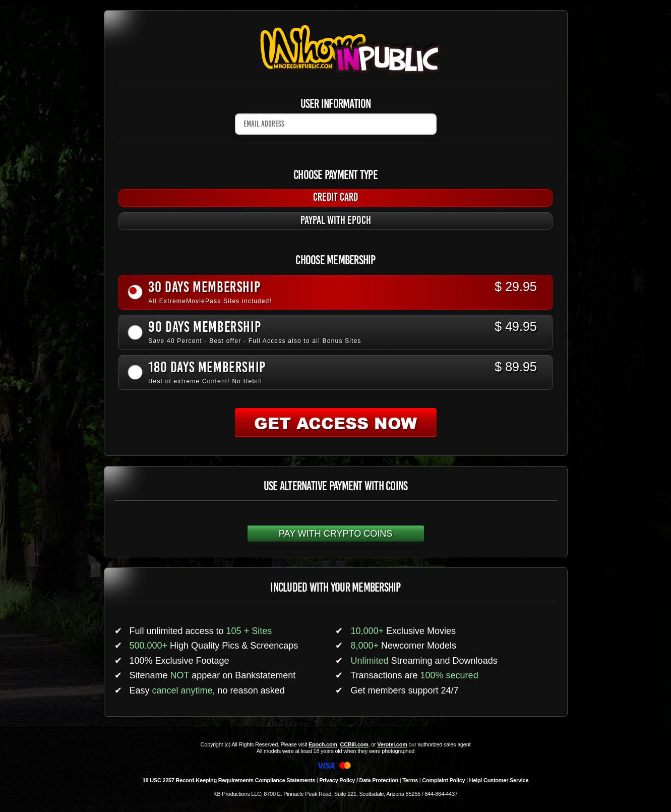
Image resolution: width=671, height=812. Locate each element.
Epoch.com (323, 744)
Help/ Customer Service (499, 780)
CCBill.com (354, 744)
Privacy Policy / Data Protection (359, 780)
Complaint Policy (443, 780)
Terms (410, 780)
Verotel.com (392, 744)
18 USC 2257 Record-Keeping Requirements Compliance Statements (229, 780)
